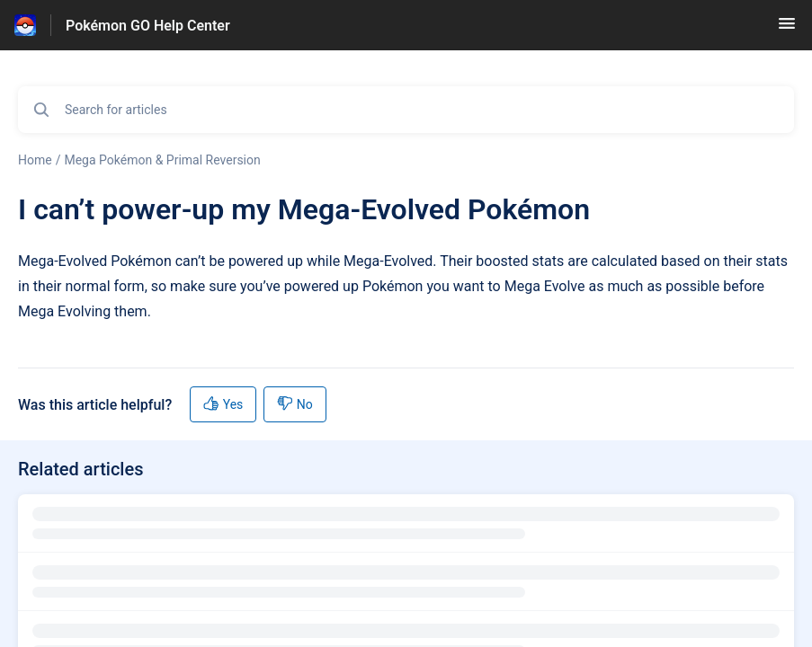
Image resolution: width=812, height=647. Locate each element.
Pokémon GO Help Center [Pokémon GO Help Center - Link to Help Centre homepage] (148, 26)
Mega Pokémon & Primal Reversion (162, 160)
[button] (787, 29)
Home (35, 160)
